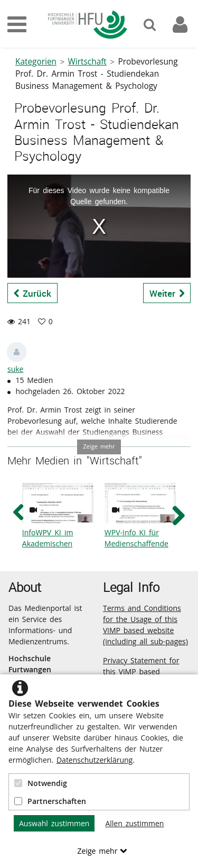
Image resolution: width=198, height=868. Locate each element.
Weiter (167, 293)
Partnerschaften (50, 801)
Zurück (33, 293)
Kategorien (36, 62)
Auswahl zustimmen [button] (54, 823)
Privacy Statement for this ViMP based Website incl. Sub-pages (145, 671)
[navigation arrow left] (19, 513)
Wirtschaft (87, 62)
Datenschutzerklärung (95, 760)
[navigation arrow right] (178, 515)
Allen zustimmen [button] (134, 823)
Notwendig (41, 783)
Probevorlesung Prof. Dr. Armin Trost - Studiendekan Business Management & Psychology (97, 74)
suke (15, 369)
